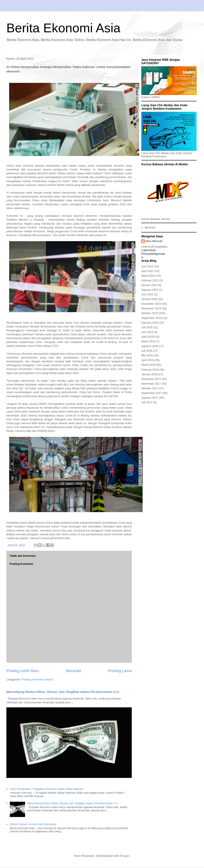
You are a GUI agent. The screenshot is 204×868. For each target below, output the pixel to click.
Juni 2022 (147, 266)
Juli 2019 (147, 327)
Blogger (125, 856)
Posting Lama (120, 671)
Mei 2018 (147, 355)
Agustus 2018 (150, 346)
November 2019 (151, 308)
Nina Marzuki (154, 241)
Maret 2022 (148, 276)
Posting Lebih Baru (23, 671)
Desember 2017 (151, 379)
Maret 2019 (148, 341)
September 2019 (152, 318)
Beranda (74, 671)
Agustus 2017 (150, 398)
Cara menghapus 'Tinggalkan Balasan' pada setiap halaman (47, 789)
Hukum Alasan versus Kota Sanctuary (33, 824)
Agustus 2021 (150, 290)
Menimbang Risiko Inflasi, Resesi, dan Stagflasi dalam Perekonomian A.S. (63, 692)
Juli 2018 (147, 351)
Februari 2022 (150, 280)
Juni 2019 (147, 332)
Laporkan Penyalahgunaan (153, 254)
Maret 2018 (148, 365)
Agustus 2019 (150, 323)
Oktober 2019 (150, 313)
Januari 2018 (149, 374)
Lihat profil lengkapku (154, 247)
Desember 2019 (151, 304)
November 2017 (151, 384)
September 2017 (152, 393)
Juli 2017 (147, 402)
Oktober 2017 (150, 388)
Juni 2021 (147, 294)
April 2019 (148, 337)
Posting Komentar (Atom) (37, 679)
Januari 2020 (149, 299)
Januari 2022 (149, 285)
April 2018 (148, 360)
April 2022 (148, 271)
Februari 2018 (150, 370)
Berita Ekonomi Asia (63, 28)
